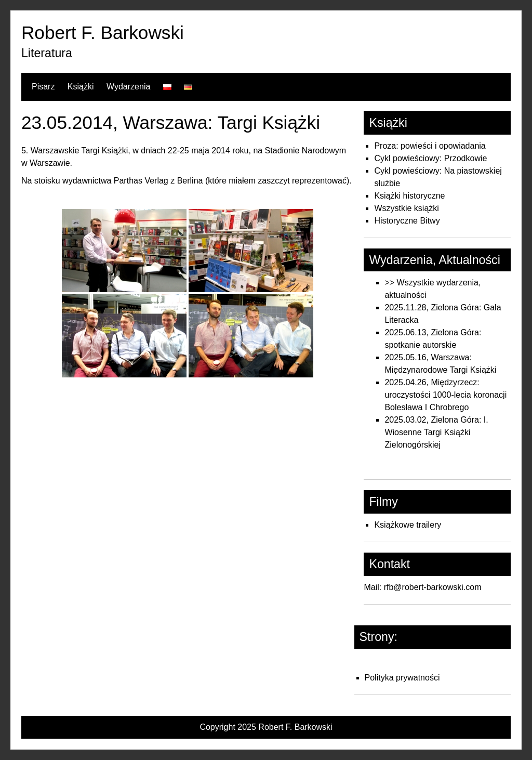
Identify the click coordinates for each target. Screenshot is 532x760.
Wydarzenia (128, 87)
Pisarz (43, 87)
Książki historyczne (409, 196)
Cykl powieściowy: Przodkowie (430, 158)
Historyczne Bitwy (407, 221)
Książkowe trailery (408, 525)
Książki (81, 87)
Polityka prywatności (402, 678)
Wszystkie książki (406, 208)
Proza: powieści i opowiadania (430, 146)
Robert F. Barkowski (103, 32)
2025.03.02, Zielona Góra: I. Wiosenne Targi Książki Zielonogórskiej (436, 432)
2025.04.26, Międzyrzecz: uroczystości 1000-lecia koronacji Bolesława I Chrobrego (445, 395)
